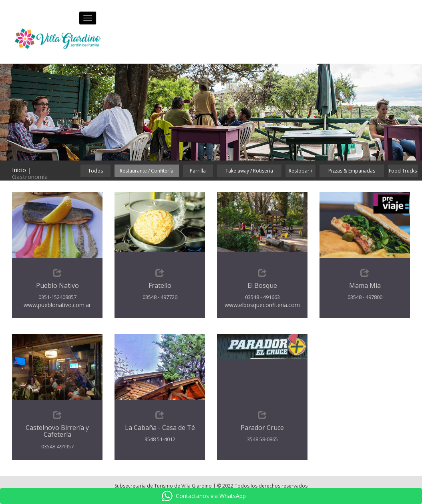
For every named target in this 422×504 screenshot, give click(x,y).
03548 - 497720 (160, 297)
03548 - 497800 (365, 297)
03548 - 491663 (262, 297)
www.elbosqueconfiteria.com (262, 305)
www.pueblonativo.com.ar (57, 305)
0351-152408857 (57, 297)
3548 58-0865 (262, 439)
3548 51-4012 (160, 439)
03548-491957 (57, 446)
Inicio (19, 170)
